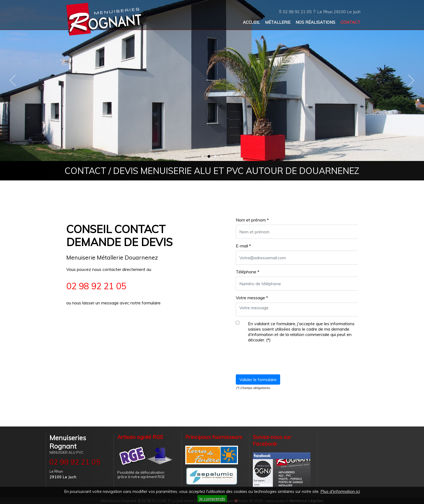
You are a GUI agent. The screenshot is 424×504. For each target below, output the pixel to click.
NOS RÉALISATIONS (315, 22)
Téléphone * (248, 272)
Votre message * (252, 298)
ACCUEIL (251, 22)
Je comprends (212, 499)
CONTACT (350, 22)
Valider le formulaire (258, 379)
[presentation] (277, 359)
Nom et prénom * (252, 220)
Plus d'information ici (340, 491)
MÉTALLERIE (278, 22)
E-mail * (243, 246)
